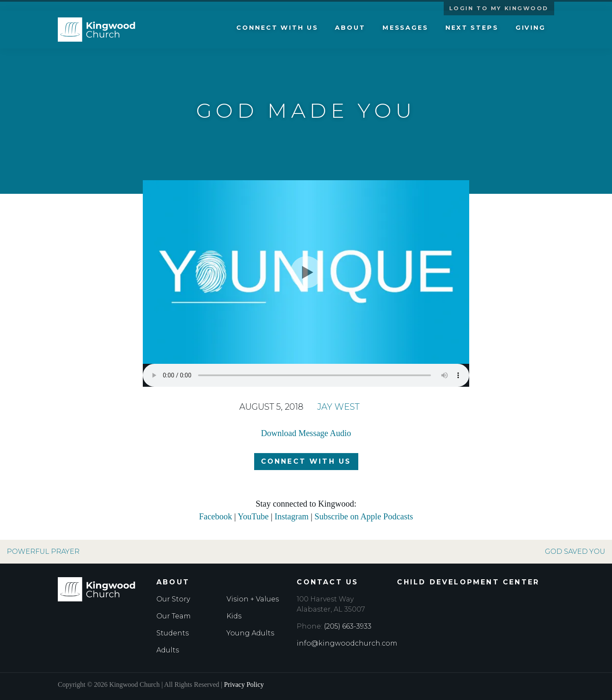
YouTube (253, 516)
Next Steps (472, 31)
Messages (405, 31)
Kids (234, 616)
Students (173, 633)
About (350, 31)
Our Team (174, 616)
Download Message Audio (306, 433)
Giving (531, 31)
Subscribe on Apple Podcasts (364, 516)
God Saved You (575, 551)
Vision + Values (253, 599)
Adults (168, 650)
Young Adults (250, 633)
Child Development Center (468, 582)
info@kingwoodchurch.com (347, 643)
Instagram (292, 516)
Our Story (173, 599)
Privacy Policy (244, 684)
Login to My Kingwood (499, 8)
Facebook (215, 516)
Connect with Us (277, 31)
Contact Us (327, 582)
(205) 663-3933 (348, 626)
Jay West (338, 407)
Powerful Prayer (43, 551)
